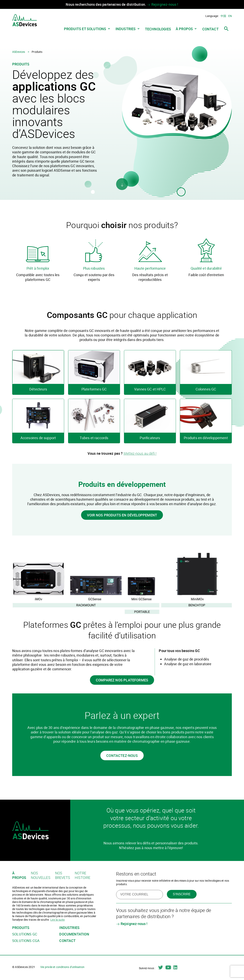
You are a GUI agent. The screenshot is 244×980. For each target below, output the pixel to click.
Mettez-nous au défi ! (140, 453)
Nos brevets (63, 875)
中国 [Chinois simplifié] (223, 16)
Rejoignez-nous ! (162, 4)
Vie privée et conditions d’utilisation (62, 967)
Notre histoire (83, 875)
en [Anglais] (230, 16)
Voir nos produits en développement (122, 515)
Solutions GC (25, 934)
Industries (126, 29)
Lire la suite (57, 920)
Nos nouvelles (41, 875)
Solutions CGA (26, 941)
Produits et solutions (85, 29)
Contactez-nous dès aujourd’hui (151, 835)
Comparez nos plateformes (122, 680)
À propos (184, 29)
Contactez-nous (122, 755)
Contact (210, 29)
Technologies (158, 29)
